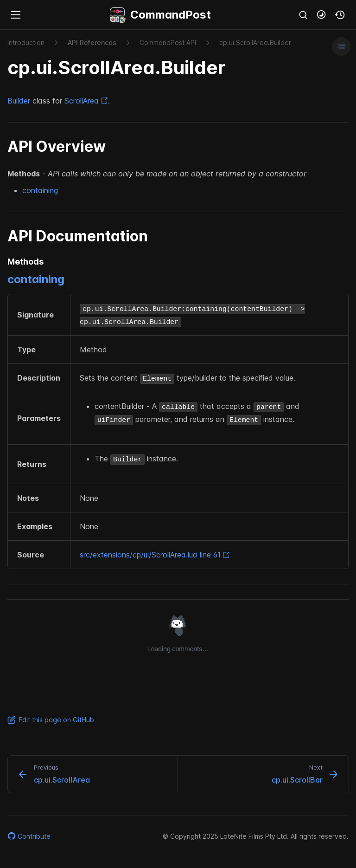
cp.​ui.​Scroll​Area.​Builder (255, 42)
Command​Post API (168, 42)
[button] (322, 15)
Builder (19, 101)
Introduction (26, 42)
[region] (178, 431)
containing (40, 190)
